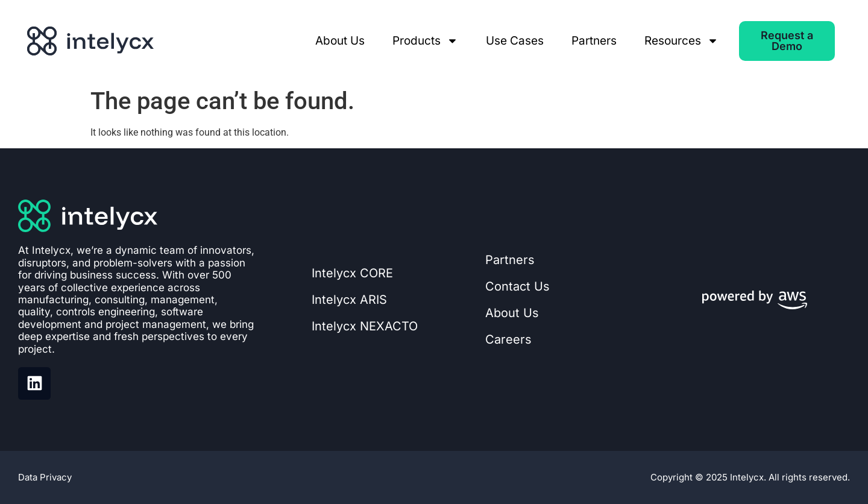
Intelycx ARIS (349, 300)
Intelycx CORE (352, 273)
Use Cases (515, 41)
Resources (681, 41)
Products (425, 41)
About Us (340, 41)
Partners (594, 41)
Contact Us (517, 286)
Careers (508, 339)
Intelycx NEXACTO (365, 326)
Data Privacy (45, 477)
